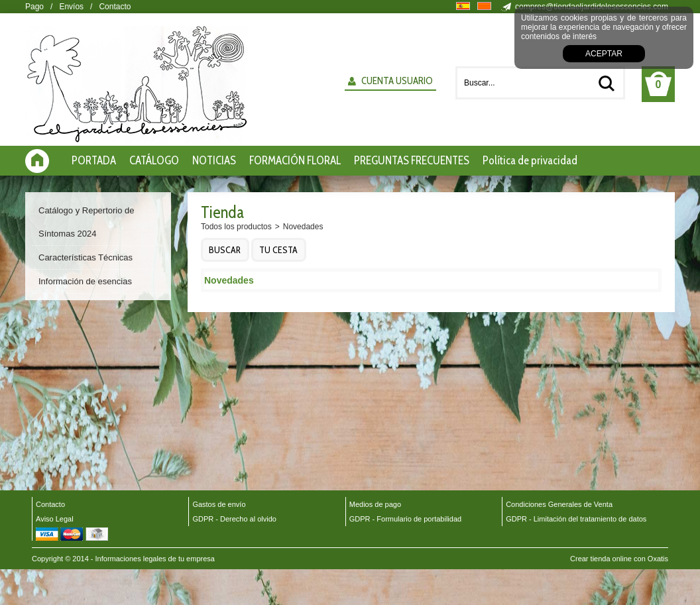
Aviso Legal (55, 519)
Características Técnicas (86, 257)
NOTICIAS (214, 160)
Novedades (303, 227)
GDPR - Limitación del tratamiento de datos (576, 519)
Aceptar (604, 54)
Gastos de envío (219, 504)
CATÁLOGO (154, 160)
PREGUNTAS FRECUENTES (412, 160)
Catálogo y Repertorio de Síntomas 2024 (87, 222)
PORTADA (94, 160)
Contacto (115, 7)
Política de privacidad (530, 160)
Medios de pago (375, 504)
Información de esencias (85, 281)
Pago (34, 7)
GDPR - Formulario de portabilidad (405, 519)
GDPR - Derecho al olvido (234, 519)
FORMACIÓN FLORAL (295, 160)
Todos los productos (236, 227)
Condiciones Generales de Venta (559, 504)
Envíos (71, 7)
